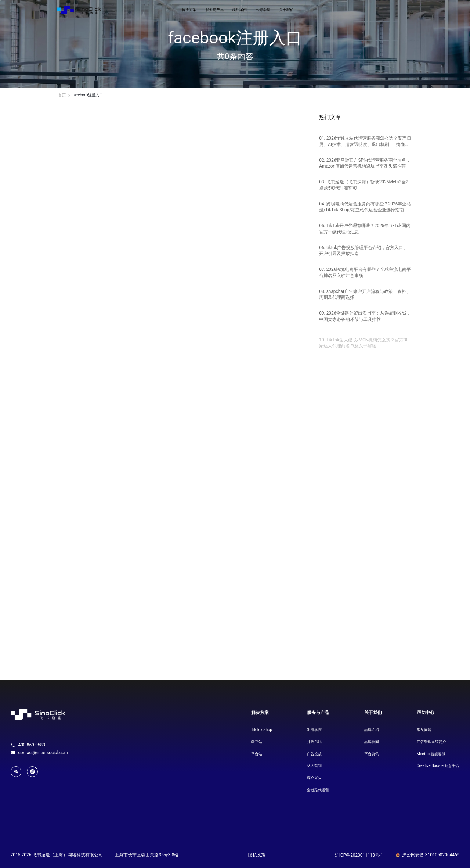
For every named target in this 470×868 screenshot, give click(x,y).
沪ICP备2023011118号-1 (359, 855)
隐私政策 (257, 855)
